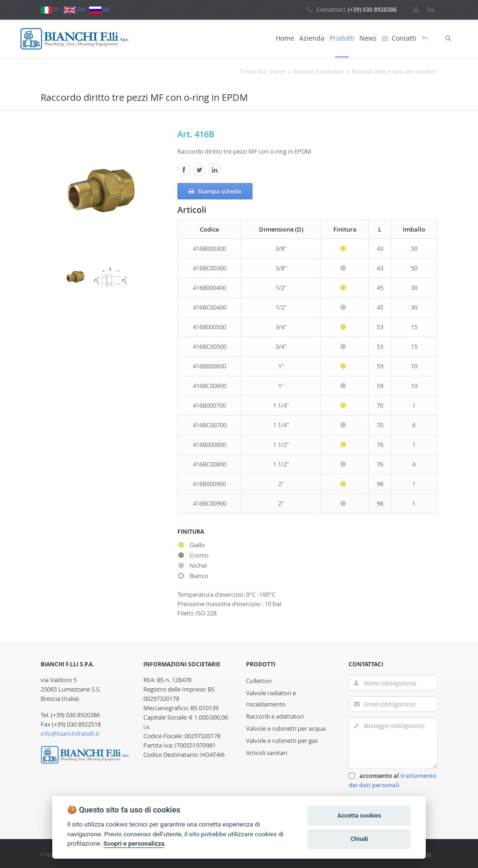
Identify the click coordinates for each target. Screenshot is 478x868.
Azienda (312, 38)
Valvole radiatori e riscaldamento (271, 698)
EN (74, 9)
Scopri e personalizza (134, 843)
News (368, 38)
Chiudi (359, 839)
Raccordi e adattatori (275, 715)
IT (50, 9)
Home (285, 38)
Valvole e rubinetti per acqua (286, 727)
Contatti (399, 38)
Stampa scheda (215, 190)
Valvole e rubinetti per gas (282, 740)
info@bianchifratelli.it (70, 733)
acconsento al (393, 779)
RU (100, 9)
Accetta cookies (359, 815)
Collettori (259, 680)
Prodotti (342, 38)
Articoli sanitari (267, 752)
